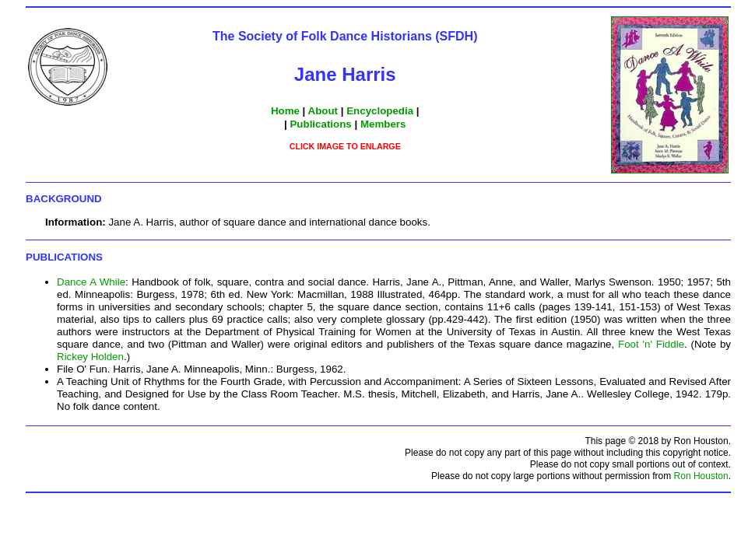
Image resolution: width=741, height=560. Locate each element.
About (323, 111)
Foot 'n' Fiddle (651, 344)
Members (383, 124)
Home (285, 111)
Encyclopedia (380, 111)
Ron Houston (701, 476)
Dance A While (91, 282)
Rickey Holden (90, 357)
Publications (320, 124)
